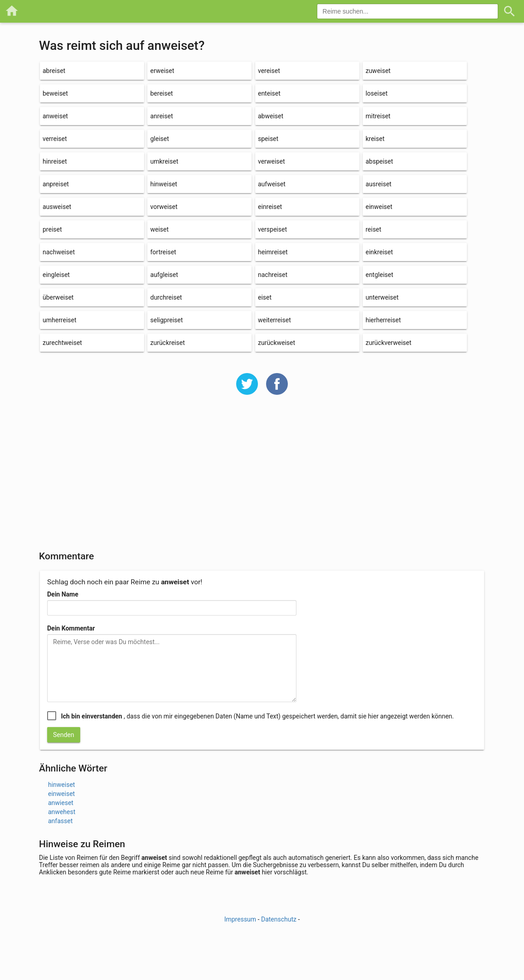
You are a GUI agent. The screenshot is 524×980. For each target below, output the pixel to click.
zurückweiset (277, 343)
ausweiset (57, 207)
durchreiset (166, 297)
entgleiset (379, 275)
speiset (268, 139)
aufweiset (272, 184)
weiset (159, 229)
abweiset (271, 116)
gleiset (159, 139)
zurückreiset (167, 343)
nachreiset (273, 275)
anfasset (60, 821)
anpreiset (56, 184)
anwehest (62, 812)
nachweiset (59, 252)
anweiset (55, 116)
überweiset (58, 297)
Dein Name (63, 594)
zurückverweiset (388, 343)
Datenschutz (279, 919)
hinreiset (55, 161)
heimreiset (273, 252)
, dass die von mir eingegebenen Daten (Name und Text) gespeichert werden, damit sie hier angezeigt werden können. (257, 716)
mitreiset (378, 116)
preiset (52, 229)
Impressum (240, 919)
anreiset (161, 116)
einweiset (379, 207)
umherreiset (60, 320)
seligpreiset (166, 320)
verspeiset (272, 229)
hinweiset (163, 184)
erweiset (162, 71)
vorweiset (164, 207)
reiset (373, 229)
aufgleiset (164, 275)
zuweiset (378, 71)
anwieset (61, 803)
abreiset (54, 71)
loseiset (376, 93)
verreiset (55, 139)
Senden (64, 735)
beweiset (55, 93)
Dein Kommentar (71, 628)
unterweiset (382, 297)
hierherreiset (383, 320)
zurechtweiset (62, 343)
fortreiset (163, 252)
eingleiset (56, 275)
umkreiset (164, 161)
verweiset (272, 161)
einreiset (270, 207)
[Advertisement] (262, 479)
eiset (265, 297)
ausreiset (378, 184)
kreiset (375, 139)
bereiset (161, 93)
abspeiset (379, 161)
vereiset (269, 71)
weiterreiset (274, 320)
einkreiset (379, 252)
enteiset (269, 93)
